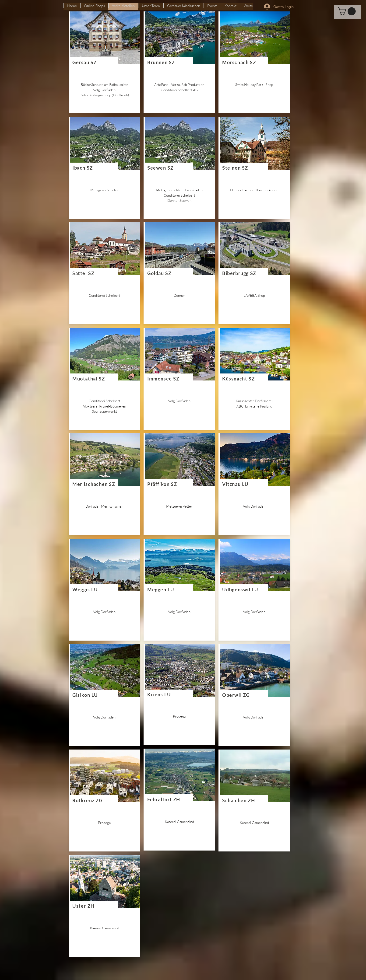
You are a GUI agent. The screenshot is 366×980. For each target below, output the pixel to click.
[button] (348, 11)
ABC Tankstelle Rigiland (254, 406)
